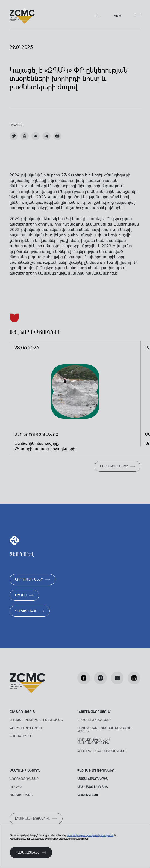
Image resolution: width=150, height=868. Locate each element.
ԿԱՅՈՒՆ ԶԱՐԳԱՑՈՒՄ (94, 712)
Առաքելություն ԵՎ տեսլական (36, 720)
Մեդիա (16, 787)
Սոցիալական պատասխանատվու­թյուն (105, 730)
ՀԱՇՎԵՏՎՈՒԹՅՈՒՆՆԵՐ (96, 771)
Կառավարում (21, 736)
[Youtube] (117, 678)
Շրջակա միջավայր (94, 720)
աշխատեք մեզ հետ (93, 787)
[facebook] (84, 678)
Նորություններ (24, 779)
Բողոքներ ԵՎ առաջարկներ (102, 751)
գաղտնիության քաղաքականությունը (90, 835)
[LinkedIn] (134, 678)
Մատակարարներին (93, 779)
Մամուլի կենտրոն (25, 771)
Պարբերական (21, 795)
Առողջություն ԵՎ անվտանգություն (94, 741)
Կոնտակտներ (88, 795)
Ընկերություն (22, 712)
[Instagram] (100, 678)
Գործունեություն (26, 728)
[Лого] (22, 16)
